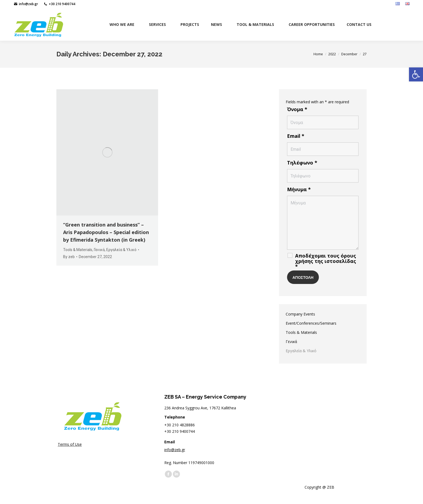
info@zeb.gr (26, 4)
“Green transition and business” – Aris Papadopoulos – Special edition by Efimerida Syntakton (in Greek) (106, 232)
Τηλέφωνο (302, 163)
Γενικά (99, 250)
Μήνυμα (299, 189)
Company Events (300, 314)
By (69, 257)
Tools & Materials (78, 250)
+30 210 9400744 (59, 4)
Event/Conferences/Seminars (311, 323)
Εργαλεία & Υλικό (121, 250)
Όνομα (297, 109)
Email (296, 136)
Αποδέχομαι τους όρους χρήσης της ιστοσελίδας (326, 261)
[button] (416, 74)
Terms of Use (70, 444)
